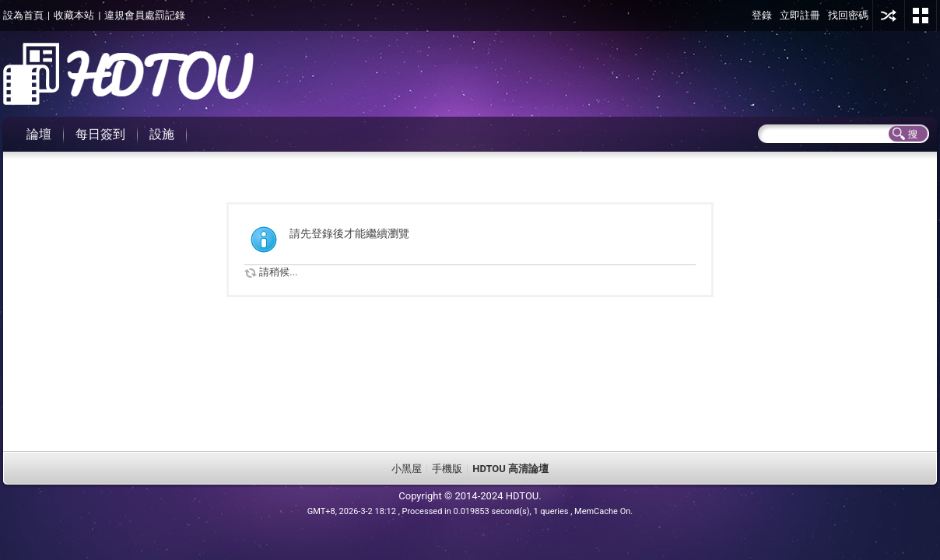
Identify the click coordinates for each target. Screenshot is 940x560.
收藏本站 (74, 15)
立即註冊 (800, 15)
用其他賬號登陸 (889, 16)
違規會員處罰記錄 (145, 15)
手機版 (447, 469)
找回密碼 (848, 15)
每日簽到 (100, 134)
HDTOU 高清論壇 (510, 469)
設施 (162, 134)
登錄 (762, 15)
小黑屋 (407, 469)
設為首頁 (23, 15)
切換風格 (921, 16)
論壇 (39, 134)
